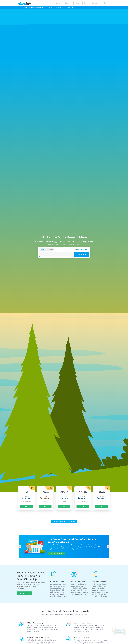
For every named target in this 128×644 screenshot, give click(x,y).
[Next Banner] (108, 538)
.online (83, 483)
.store (102, 483)
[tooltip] (31, 493)
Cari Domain (82, 245)
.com (45, 483)
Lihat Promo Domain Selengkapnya (64, 512)
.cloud (64, 483)
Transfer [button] (51, 241)
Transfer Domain (24, 584)
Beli (26, 498)
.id (26, 483)
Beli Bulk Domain (56, 545)
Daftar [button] (43, 241)
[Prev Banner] (20, 538)
